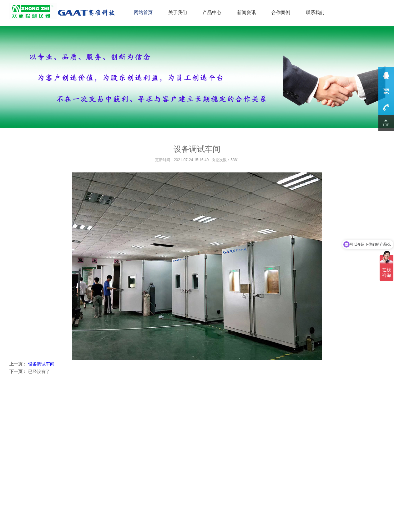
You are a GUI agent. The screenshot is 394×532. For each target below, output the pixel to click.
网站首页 (143, 12)
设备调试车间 (41, 364)
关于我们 (178, 12)
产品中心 (212, 12)
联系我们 (315, 12)
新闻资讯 (246, 12)
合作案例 (281, 12)
